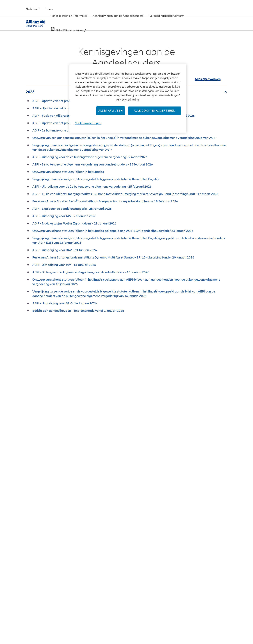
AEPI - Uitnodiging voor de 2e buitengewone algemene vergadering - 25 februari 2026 (92, 187)
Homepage (220, 634)
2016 (30, 497)
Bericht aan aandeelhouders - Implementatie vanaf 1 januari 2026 (78, 311)
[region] (128, 98)
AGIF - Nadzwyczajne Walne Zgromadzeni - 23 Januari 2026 (74, 223)
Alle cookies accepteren (155, 111)
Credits (76, 634)
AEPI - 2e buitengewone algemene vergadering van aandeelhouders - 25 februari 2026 (93, 164)
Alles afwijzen (110, 111)
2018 (30, 469)
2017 (30, 483)
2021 (30, 427)
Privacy (89, 634)
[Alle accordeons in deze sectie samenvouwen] (208, 79)
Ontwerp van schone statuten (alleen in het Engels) (68, 172)
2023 (30, 400)
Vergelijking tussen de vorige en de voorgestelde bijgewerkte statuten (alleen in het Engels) (95, 179)
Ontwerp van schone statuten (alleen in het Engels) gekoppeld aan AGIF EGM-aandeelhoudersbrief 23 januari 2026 (113, 231)
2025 (30, 372)
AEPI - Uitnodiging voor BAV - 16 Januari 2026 (65, 303)
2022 (30, 414)
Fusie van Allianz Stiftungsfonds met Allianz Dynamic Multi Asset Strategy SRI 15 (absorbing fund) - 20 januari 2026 (113, 257)
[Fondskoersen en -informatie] (69, 16)
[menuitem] (69, 16)
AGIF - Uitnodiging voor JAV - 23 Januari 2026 (64, 216)
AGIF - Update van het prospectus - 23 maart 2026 (67, 123)
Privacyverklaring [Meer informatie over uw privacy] (128, 100)
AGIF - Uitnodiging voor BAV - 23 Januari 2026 (65, 250)
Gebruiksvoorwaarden (113, 634)
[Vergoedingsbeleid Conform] (167, 16)
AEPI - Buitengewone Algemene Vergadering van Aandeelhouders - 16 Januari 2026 (91, 272)
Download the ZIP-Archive (126, 531)
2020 (30, 441)
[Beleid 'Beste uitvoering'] (71, 31)
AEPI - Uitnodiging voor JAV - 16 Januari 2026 (64, 265)
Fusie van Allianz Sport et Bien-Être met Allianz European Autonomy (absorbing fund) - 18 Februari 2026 (105, 201)
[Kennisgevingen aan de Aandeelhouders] (118, 16)
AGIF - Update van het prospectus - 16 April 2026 (67, 101)
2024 (30, 386)
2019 (30, 455)
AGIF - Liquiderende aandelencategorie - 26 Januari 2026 (72, 209)
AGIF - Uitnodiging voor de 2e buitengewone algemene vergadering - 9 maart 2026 (90, 157)
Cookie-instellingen (88, 123)
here (181, 551)
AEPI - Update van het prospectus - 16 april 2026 (66, 108)
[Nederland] (33, 9)
